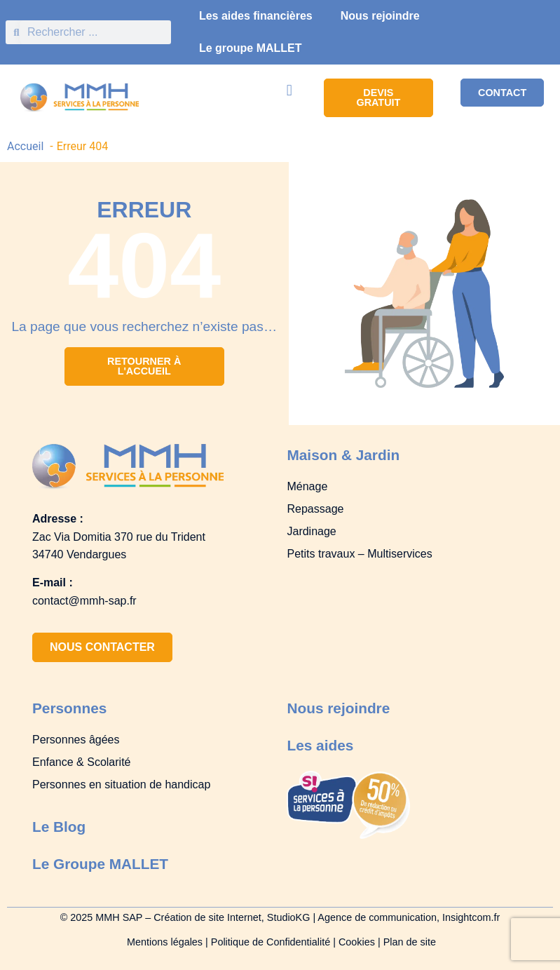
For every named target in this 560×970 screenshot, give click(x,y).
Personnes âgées (76, 740)
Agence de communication (377, 917)
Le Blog (59, 827)
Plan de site (410, 942)
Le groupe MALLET (251, 48)
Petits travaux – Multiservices (359, 554)
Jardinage (311, 531)
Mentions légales (163, 942)
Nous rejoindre (380, 16)
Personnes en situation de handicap (121, 784)
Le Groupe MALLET (100, 864)
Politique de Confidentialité (271, 942)
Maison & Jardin (343, 455)
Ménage (307, 486)
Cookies (357, 942)
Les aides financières (256, 16)
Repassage (315, 509)
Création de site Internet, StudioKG (233, 917)
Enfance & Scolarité (82, 762)
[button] (289, 90)
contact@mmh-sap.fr (84, 601)
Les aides (320, 745)
